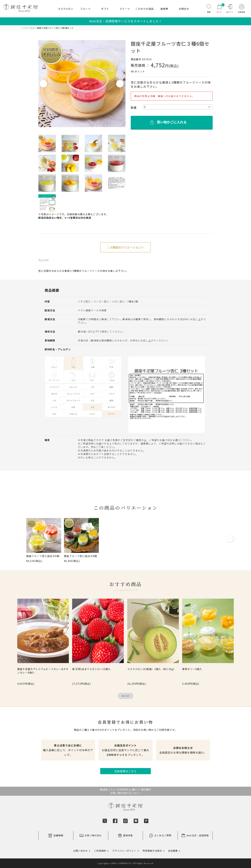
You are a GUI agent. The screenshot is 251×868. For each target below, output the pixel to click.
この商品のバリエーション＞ (125, 247)
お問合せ (184, 9)
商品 (33, 28)
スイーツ (125, 9)
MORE (126, 696)
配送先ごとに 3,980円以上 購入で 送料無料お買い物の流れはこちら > (126, 791)
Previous (44, 84)
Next (120, 84)
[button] (21, 540)
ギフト (105, 9)
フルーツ (85, 9)
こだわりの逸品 (145, 9)
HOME (25, 28)
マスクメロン (66, 9)
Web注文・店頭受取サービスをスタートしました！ (126, 21)
